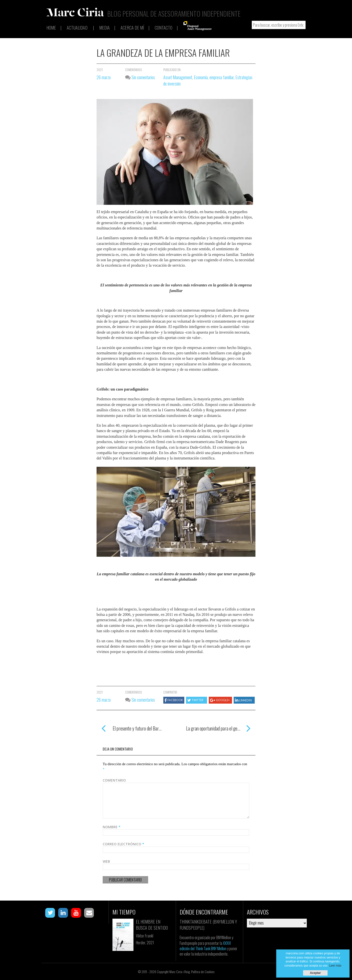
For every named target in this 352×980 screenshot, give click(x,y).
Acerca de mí (132, 28)
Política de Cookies (203, 972)
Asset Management (178, 77)
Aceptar (315, 973)
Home (51, 28)
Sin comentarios (140, 77)
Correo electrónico (123, 844)
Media (104, 28)
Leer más (335, 966)
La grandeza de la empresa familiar (163, 53)
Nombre (112, 827)
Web (106, 861)
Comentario (114, 780)
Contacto (164, 28)
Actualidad (77, 28)
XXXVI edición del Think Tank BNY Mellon (205, 946)
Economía (201, 77)
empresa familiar (222, 77)
